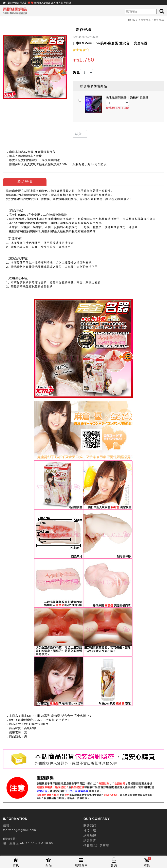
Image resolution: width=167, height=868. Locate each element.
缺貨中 (80, 134)
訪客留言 (90, 841)
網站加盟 (90, 835)
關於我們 (90, 825)
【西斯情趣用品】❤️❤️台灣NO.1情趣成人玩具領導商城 (39, 3)
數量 (76, 73)
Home (132, 20)
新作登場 (159, 20)
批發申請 (90, 831)
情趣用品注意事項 (96, 846)
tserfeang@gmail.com (19, 830)
